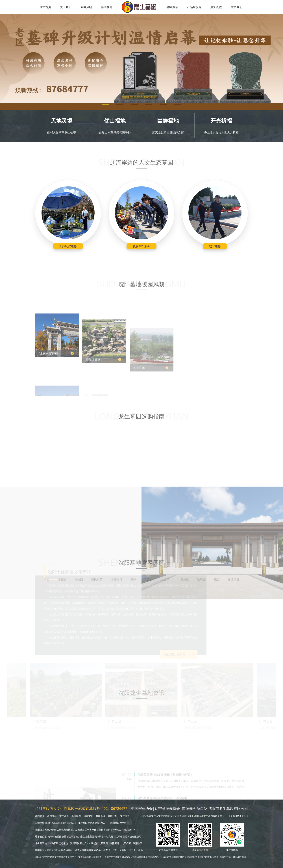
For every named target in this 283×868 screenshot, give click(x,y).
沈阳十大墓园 (119, 850)
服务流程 (216, 7)
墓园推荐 (52, 816)
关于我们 (66, 7)
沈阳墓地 (115, 843)
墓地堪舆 (76, 816)
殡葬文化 (88, 816)
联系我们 (237, 7)
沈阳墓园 (103, 843)
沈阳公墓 (126, 843)
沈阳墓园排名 (59, 823)
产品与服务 (194, 7)
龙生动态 (64, 816)
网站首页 (45, 7)
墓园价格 (113, 816)
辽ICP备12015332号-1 (236, 816)
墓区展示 (172, 7)
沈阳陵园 (138, 843)
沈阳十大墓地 (136, 850)
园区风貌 (86, 7)
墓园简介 (40, 816)
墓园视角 (107, 7)
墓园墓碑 (101, 816)
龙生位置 (125, 816)
